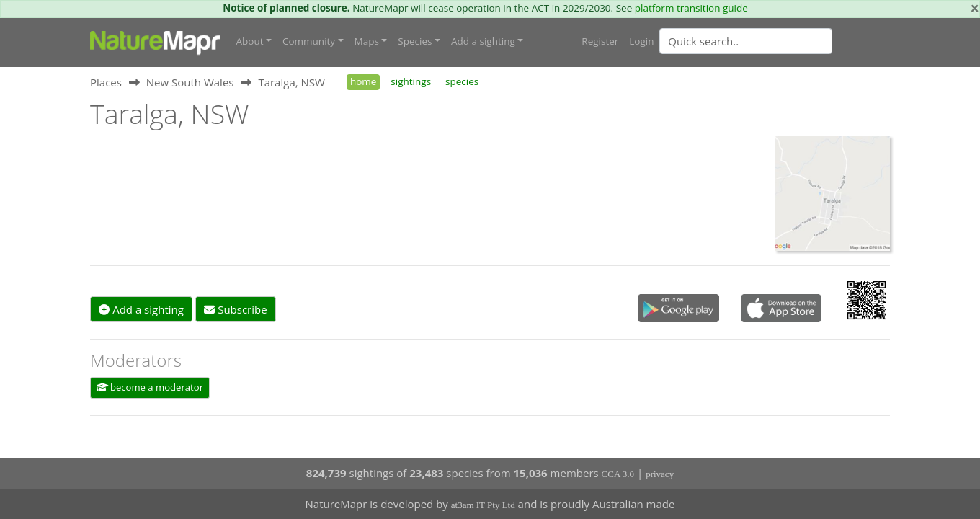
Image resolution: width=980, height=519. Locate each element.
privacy (660, 474)
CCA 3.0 (618, 474)
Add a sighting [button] (483, 41)
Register (600, 41)
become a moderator (150, 387)
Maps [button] (367, 41)
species (462, 81)
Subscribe (235, 309)
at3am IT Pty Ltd (483, 505)
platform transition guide (691, 8)
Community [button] (309, 41)
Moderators (136, 360)
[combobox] (775, 41)
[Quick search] (746, 41)
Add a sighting (141, 309)
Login (641, 41)
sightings (411, 81)
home (363, 81)
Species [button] (415, 41)
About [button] (250, 41)
